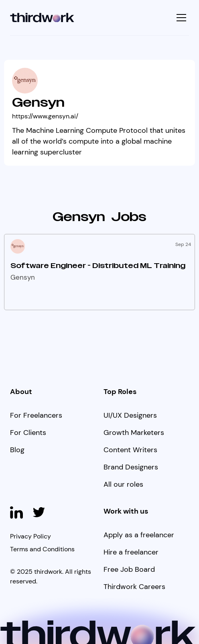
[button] (180, 18)
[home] (42, 18)
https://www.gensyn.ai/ (45, 116)
